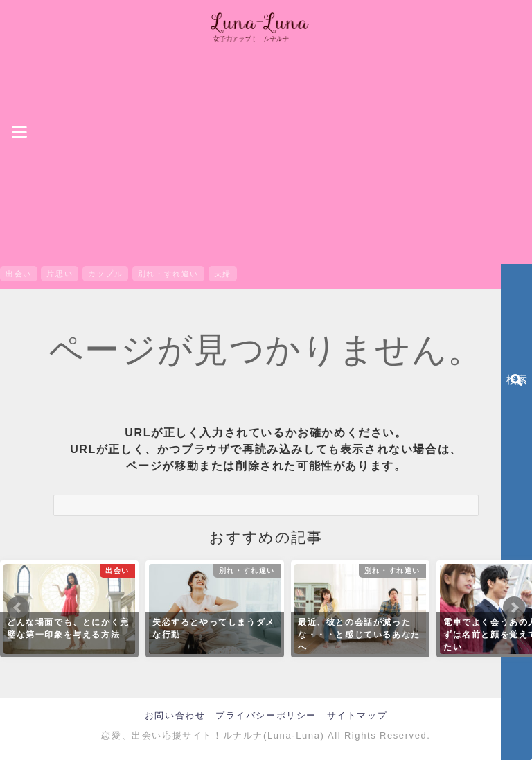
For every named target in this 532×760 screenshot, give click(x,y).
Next (514, 608)
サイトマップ (357, 715)
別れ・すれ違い (168, 274)
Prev (18, 608)
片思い (60, 274)
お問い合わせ (175, 715)
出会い (19, 274)
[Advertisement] (266, 157)
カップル (105, 274)
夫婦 (223, 274)
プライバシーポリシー (266, 715)
